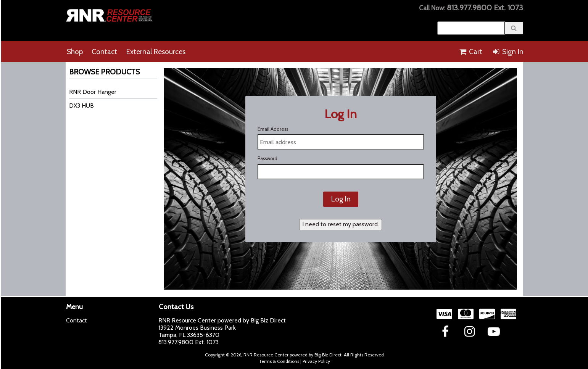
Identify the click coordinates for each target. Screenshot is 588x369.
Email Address (273, 129)
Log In (341, 199)
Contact (104, 52)
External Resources (156, 52)
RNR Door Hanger (93, 92)
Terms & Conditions (279, 361)
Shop (75, 52)
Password (267, 159)
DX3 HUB (81, 106)
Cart (470, 52)
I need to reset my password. (341, 224)
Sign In (507, 52)
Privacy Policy (316, 361)
